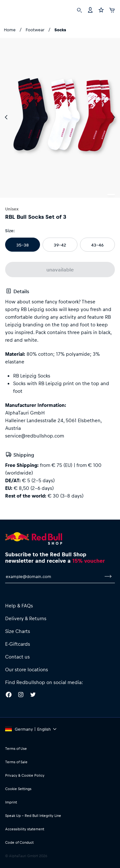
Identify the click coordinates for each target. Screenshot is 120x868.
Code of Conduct (19, 842)
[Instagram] (21, 696)
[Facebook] (9, 696)
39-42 (60, 245)
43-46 (97, 245)
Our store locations (27, 669)
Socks (60, 30)
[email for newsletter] (53, 576)
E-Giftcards (18, 644)
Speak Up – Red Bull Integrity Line (33, 815)
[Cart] (112, 9)
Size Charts (18, 631)
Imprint (11, 802)
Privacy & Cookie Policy (25, 775)
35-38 (23, 245)
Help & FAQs (19, 605)
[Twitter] (33, 696)
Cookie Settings (18, 789)
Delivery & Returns (26, 618)
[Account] (90, 9)
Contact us (17, 657)
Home (10, 30)
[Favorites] (101, 9)
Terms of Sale (16, 762)
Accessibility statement (25, 829)
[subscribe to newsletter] (108, 576)
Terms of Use (16, 748)
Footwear (35, 30)
